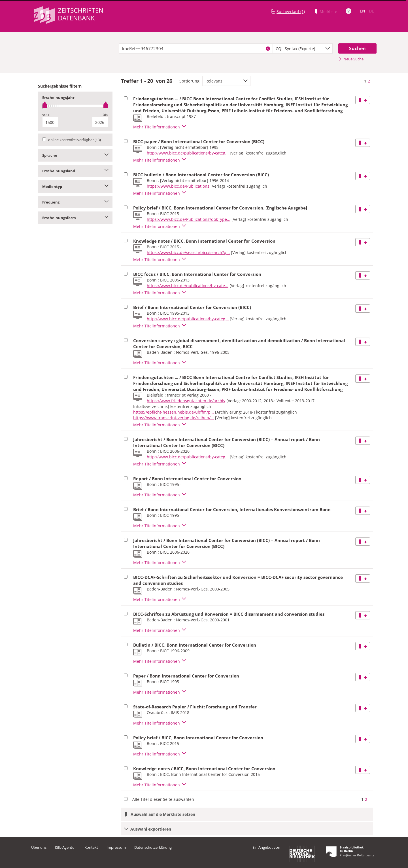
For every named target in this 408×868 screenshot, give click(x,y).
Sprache (75, 155)
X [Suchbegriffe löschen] (268, 48)
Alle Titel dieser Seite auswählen (163, 799)
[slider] (75, 106)
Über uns (39, 847)
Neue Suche (351, 59)
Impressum (116, 847)
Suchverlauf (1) (291, 11)
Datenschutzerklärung (153, 847)
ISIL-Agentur (65, 847)
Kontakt (91, 847)
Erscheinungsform (75, 218)
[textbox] (196, 48)
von (46, 114)
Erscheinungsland (75, 171)
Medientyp (75, 187)
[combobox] (303, 48)
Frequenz (75, 202)
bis (105, 114)
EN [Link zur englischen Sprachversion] (363, 11)
